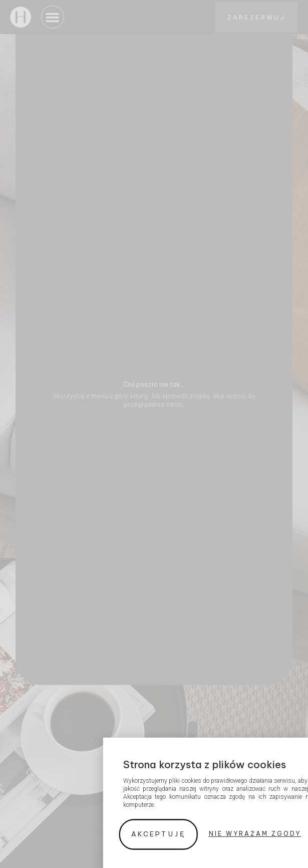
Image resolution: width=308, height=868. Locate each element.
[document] (154, 434)
